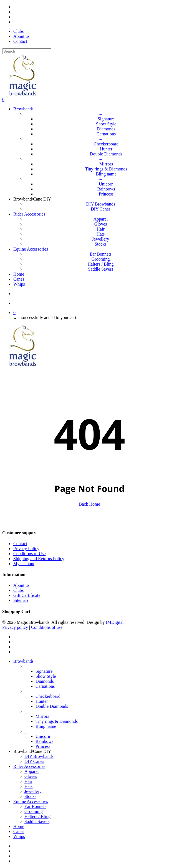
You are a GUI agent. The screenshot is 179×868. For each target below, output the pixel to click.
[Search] (27, 51)
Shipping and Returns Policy (39, 559)
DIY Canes (34, 761)
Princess (43, 746)
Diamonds (45, 681)
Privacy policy (15, 627)
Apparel (32, 771)
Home (19, 826)
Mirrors (42, 716)
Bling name (46, 726)
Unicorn (43, 736)
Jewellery (33, 791)
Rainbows (44, 741)
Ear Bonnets (35, 806)
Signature (44, 671)
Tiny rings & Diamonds (57, 721)
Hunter (42, 701)
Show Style (46, 676)
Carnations (45, 686)
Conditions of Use (29, 554)
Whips (19, 836)
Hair (28, 781)
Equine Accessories (31, 801)
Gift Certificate (27, 595)
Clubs (18, 590)
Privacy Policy (26, 549)
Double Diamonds (52, 706)
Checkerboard (48, 696)
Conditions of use (47, 627)
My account (24, 564)
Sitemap (21, 600)
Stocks (30, 796)
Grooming (34, 811)
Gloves (31, 776)
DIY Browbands (39, 756)
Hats (28, 786)
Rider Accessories (29, 766)
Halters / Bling (37, 816)
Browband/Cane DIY (32, 751)
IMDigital (115, 622)
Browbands (23, 661)
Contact (20, 544)
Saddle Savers (37, 821)
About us (21, 585)
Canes (19, 831)
